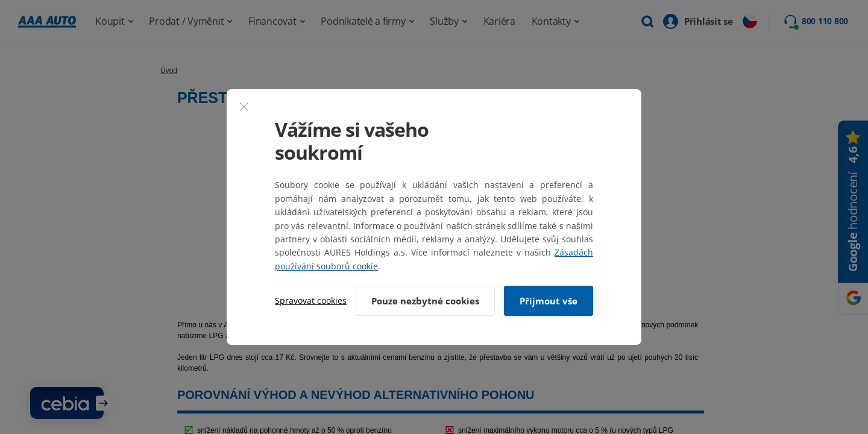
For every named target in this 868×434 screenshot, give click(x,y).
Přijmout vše (549, 301)
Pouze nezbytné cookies (425, 301)
